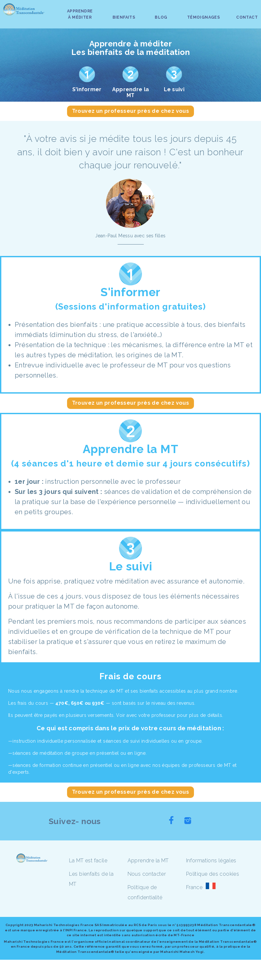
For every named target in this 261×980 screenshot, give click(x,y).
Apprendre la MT (148, 861)
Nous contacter (147, 874)
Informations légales (211, 861)
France (194, 887)
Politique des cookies (213, 874)
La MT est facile (88, 861)
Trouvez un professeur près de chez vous (131, 111)
